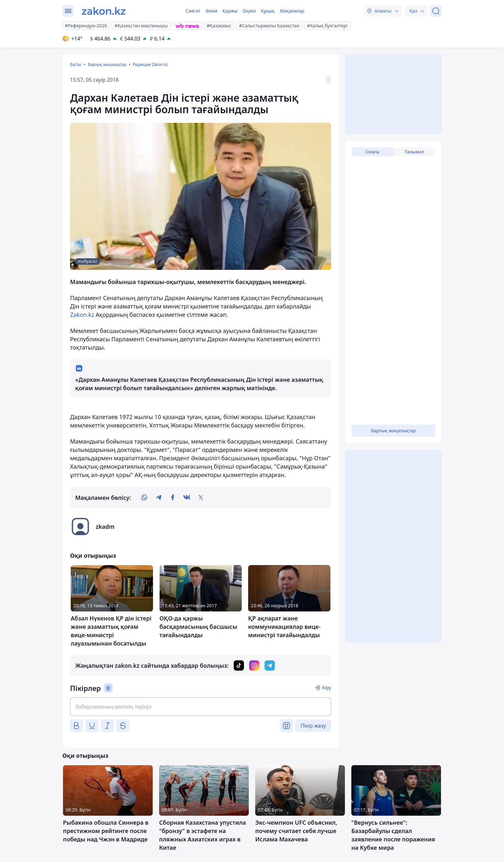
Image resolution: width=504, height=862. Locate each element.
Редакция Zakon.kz (150, 64)
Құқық (268, 11)
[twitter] (201, 498)
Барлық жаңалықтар (107, 64)
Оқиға (249, 11)
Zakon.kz (82, 315)
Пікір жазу (313, 726)
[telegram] (158, 498)
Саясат (193, 11)
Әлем (211, 11)
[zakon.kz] (104, 11)
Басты (76, 64)
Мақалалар (292, 11)
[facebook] (173, 498)
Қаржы (230, 11)
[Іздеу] (436, 11)
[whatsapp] (144, 498)
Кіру (327, 688)
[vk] (187, 498)
